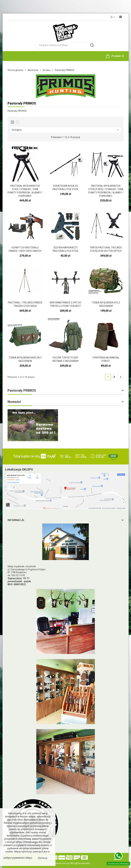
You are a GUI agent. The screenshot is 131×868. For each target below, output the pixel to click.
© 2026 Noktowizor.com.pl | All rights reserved (65, 863)
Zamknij (43, 858)
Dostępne (66, 130)
